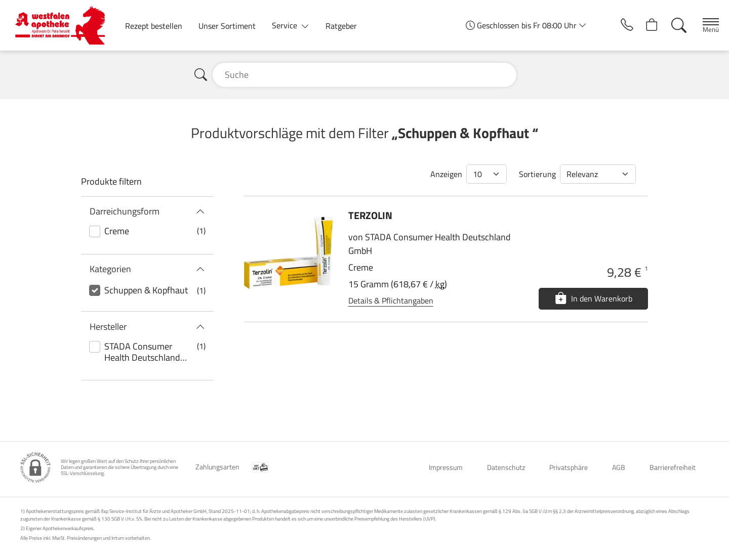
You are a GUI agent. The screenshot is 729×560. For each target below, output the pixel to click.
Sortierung (537, 174)
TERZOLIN (370, 215)
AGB (619, 467)
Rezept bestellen (154, 26)
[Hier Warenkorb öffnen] (645, 25)
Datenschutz (506, 467)
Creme (117, 231)
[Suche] (673, 25)
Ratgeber (341, 26)
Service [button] (286, 25)
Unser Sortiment (227, 26)
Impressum (446, 467)
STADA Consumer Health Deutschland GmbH (142, 352)
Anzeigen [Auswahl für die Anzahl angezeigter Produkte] (446, 174)
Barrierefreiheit (673, 467)
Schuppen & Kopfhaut (146, 290)
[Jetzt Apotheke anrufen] (617, 25)
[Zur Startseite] (64, 25)
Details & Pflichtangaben (391, 300)
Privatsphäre (569, 467)
